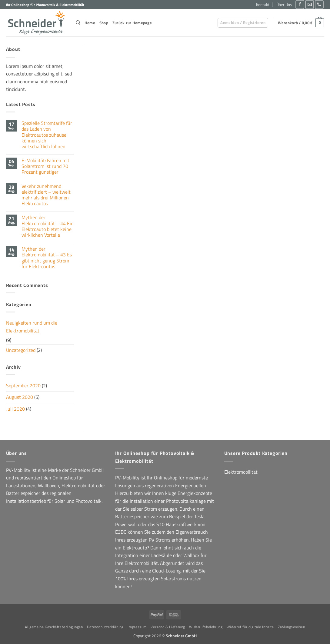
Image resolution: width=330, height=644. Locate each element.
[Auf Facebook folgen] (300, 4)
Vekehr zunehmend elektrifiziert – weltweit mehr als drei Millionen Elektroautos (46, 195)
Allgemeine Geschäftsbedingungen (54, 627)
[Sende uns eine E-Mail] (310, 4)
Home (90, 23)
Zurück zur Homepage (132, 23)
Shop (104, 23)
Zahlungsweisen (292, 627)
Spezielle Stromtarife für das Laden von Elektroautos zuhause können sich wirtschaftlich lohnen (47, 135)
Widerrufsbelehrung (206, 627)
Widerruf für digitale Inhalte (250, 627)
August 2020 (20, 397)
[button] (243, 23)
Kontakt (263, 5)
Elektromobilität (241, 472)
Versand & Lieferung (168, 627)
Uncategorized (21, 350)
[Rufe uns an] (319, 4)
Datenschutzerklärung (105, 627)
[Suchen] (78, 23)
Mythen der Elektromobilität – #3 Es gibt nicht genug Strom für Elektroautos (47, 258)
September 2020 (23, 385)
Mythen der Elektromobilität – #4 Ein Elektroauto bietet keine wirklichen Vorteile (48, 226)
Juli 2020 (15, 409)
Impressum (137, 627)
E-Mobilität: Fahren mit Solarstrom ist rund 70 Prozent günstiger (45, 166)
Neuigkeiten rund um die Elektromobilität (32, 327)
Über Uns (284, 5)
